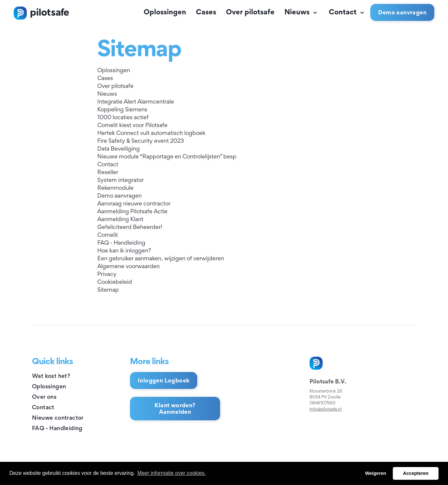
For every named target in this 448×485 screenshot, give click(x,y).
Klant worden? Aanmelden (175, 408)
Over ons (44, 397)
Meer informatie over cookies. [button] (172, 473)
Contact (347, 12)
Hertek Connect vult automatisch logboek (151, 133)
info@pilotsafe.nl (326, 409)
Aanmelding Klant (120, 219)
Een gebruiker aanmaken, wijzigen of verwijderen (161, 258)
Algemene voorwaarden (128, 266)
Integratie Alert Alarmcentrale (136, 101)
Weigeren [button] (376, 473)
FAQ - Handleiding (121, 242)
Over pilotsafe (250, 12)
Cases (206, 12)
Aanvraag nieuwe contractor (134, 203)
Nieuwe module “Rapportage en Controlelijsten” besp (167, 156)
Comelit (108, 235)
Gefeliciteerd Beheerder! (130, 227)
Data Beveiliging (119, 148)
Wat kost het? (51, 376)
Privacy (107, 274)
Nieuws (302, 12)
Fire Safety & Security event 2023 (141, 141)
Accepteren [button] (416, 473)
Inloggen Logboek (164, 380)
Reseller (108, 172)
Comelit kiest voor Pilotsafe (132, 125)
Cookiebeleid (115, 282)
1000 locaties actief (123, 117)
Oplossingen (165, 12)
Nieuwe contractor (58, 418)
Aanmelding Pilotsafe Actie (132, 211)
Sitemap (108, 290)
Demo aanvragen (120, 195)
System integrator (120, 180)
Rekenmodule (115, 188)
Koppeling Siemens (122, 109)
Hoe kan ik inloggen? (124, 250)
